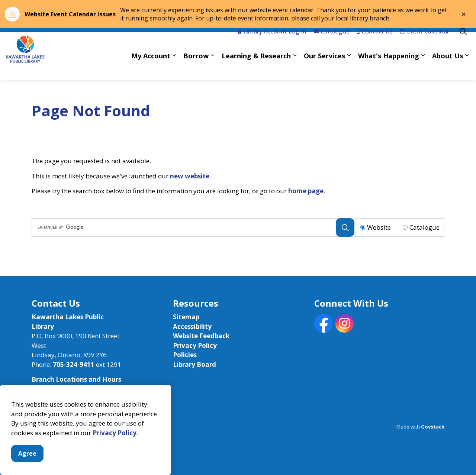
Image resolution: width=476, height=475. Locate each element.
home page (306, 191)
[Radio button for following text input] (363, 227)
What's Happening (389, 68)
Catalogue (332, 44)
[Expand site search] (463, 44)
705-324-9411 (74, 364)
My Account (151, 68)
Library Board (194, 364)
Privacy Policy (115, 450)
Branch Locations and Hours (76, 379)
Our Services (324, 68)
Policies (185, 355)
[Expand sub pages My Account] (174, 68)
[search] (191, 227)
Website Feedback (201, 336)
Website (379, 227)
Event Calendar (425, 44)
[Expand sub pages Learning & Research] (295, 68)
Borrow (196, 68)
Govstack (433, 427)
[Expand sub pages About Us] (467, 68)
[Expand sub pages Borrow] (212, 68)
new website (190, 176)
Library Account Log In (272, 44)
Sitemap (186, 317)
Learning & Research (256, 68)
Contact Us (375, 44)
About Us (448, 68)
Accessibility (192, 327)
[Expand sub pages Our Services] (349, 68)
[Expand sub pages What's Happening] (423, 68)
